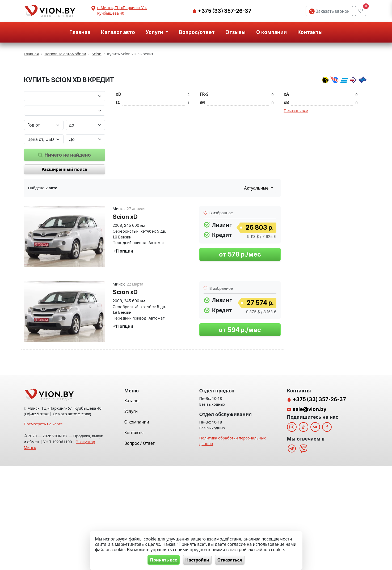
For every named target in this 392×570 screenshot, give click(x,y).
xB (286, 168)
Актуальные (257, 254)
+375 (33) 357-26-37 (224, 11)
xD (119, 160)
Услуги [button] (155, 32)
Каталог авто (118, 32)
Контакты (310, 32)
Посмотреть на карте (43, 528)
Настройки (197, 560)
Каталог (132, 505)
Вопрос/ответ (197, 32)
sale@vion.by (309, 513)
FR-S (204, 160)
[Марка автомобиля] (65, 162)
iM (203, 168)
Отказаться (232, 560)
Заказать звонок (329, 11)
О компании (271, 32)
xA (286, 160)
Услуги (131, 515)
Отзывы (235, 32)
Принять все (162, 560)
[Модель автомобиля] (65, 177)
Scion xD (125, 282)
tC (118, 168)
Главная (80, 32)
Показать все (296, 176)
